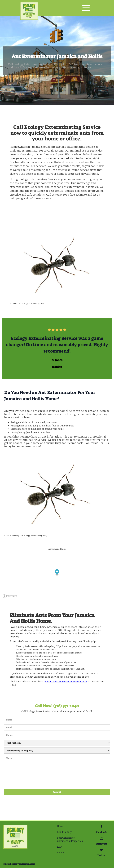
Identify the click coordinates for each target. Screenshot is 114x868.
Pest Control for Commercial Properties (70, 840)
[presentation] (17, 807)
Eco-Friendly (64, 832)
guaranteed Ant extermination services (66, 682)
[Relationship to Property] (57, 751)
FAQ (59, 847)
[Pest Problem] (57, 743)
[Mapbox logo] (10, 596)
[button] (86, 8)
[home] (29, 8)
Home (60, 826)
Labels (61, 853)
